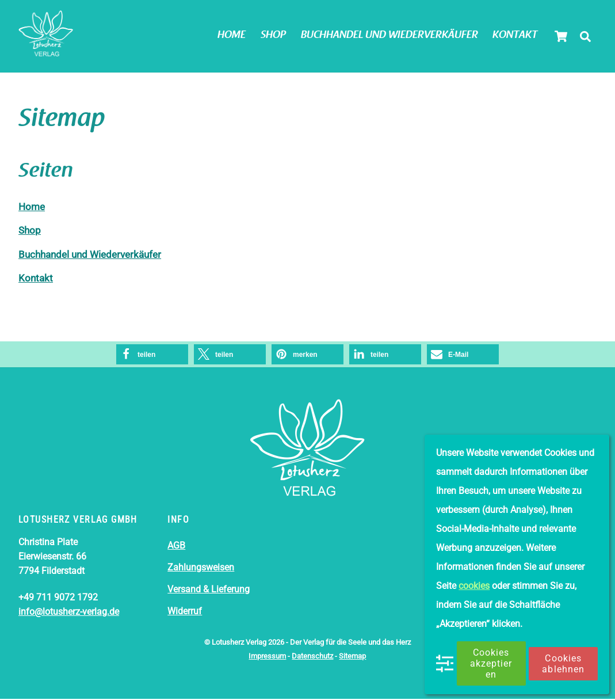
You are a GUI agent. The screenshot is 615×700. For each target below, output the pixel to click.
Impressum (267, 657)
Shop (273, 36)
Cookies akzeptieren (491, 663)
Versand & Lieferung (209, 590)
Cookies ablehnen (563, 664)
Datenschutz (312, 657)
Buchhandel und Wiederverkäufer (389, 36)
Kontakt (515, 36)
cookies (474, 586)
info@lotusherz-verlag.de (69, 613)
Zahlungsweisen (201, 569)
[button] (152, 355)
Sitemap (352, 657)
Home (232, 36)
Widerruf (185, 612)
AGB (176, 547)
